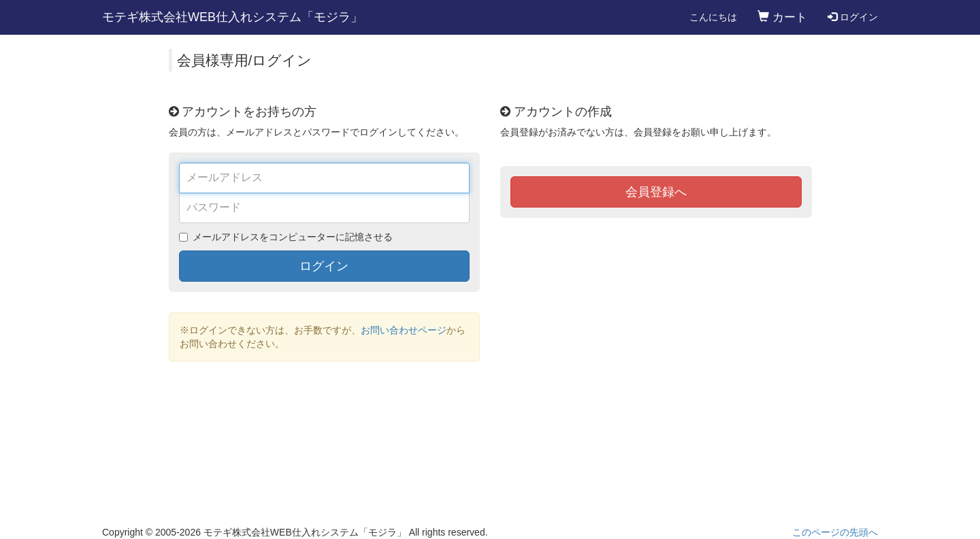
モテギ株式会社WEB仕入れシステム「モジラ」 (232, 17)
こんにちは (713, 17)
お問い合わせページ (404, 330)
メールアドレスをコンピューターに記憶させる (293, 237)
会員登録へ (656, 192)
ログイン (853, 17)
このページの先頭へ (835, 532)
